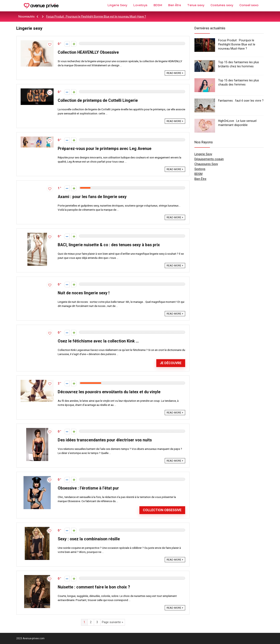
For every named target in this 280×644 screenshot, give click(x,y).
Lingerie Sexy (117, 6)
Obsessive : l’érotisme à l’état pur (88, 488)
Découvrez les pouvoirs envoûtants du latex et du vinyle (109, 392)
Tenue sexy (196, 6)
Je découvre (171, 363)
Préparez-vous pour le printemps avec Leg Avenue (105, 149)
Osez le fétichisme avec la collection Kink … (98, 341)
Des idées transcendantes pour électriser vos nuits (105, 440)
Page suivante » (112, 622)
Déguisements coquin (209, 159)
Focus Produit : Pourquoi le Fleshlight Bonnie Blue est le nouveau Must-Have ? (96, 17)
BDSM (158, 6)
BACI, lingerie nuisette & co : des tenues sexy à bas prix (109, 245)
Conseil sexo (249, 6)
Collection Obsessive (162, 510)
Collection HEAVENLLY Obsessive (88, 52)
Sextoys (200, 169)
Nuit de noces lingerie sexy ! (84, 293)
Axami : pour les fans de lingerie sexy (92, 197)
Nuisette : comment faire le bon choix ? (94, 587)
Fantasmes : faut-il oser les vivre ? (241, 101)
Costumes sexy (222, 6)
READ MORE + (175, 73)
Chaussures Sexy (206, 164)
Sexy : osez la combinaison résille (89, 539)
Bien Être (200, 179)
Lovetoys (140, 6)
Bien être (175, 6)
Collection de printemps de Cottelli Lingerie (98, 100)
